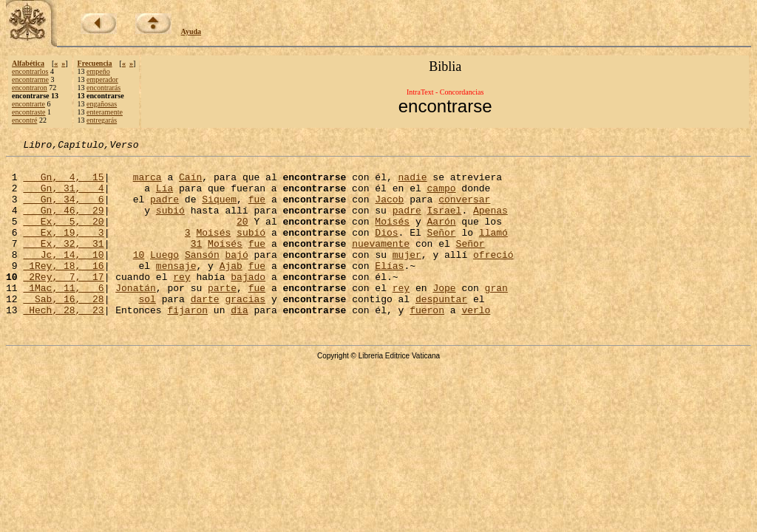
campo (441, 197)
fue (257, 210)
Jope (444, 316)
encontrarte (28, 104)
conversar (464, 210)
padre (164, 210)
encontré (24, 120)
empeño (98, 71)
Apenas (490, 223)
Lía (164, 197)
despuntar (441, 330)
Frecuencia (95, 63)
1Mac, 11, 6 (63, 316)
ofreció (493, 276)
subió (170, 223)
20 (242, 236)
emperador (102, 79)
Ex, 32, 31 (63, 263)
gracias (245, 330)
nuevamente (381, 263)
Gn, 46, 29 (63, 223)
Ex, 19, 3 (63, 250)
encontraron (30, 88)
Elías (389, 290)
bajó (237, 276)
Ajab (231, 290)
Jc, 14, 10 (63, 276)
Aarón (441, 236)
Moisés (392, 236)
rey (181, 303)
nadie (412, 183)
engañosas (102, 104)
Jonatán (136, 316)
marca (147, 183)
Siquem (219, 210)
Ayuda (191, 31)
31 (197, 263)
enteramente (105, 112)
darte (205, 330)
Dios (386, 250)
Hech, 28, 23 (63, 343)
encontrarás (103, 88)
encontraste (29, 112)
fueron (427, 343)
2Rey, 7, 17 (63, 303)
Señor (442, 250)
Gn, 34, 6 (63, 210)
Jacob (389, 210)
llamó (493, 250)
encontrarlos (30, 71)
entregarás (102, 120)
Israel (444, 223)
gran (496, 316)
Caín (190, 183)
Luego (164, 276)
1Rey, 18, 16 (63, 290)
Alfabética (28, 63)
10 (139, 276)
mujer (407, 276)
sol (147, 330)
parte (222, 316)
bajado (248, 303)
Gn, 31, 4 (63, 197)
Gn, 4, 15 (63, 183)
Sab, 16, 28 (63, 330)
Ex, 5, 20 (63, 236)
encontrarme (30, 79)
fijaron (187, 343)
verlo (476, 343)
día (239, 343)
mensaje (176, 290)
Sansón (202, 276)
